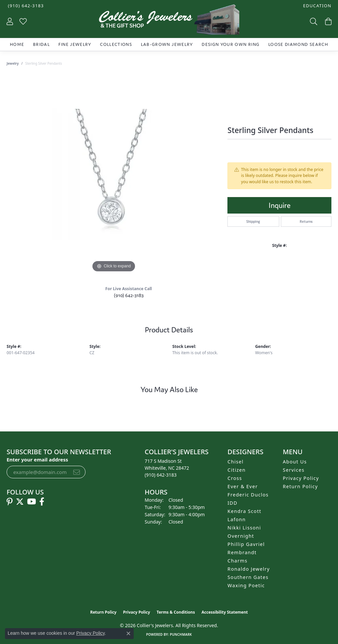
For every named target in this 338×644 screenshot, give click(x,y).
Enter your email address (37, 459)
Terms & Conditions (176, 612)
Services (294, 470)
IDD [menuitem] (232, 503)
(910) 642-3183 (129, 295)
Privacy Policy (301, 478)
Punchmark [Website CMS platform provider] (181, 634)
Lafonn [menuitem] (237, 519)
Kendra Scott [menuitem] (244, 511)
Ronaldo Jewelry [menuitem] (249, 569)
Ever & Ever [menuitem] (243, 486)
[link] (25, 6)
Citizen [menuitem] (237, 470)
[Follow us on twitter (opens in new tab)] (20, 502)
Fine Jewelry (75, 44)
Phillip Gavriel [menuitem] (246, 544)
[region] (114, 175)
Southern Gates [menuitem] (248, 577)
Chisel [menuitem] (236, 462)
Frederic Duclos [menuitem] (248, 495)
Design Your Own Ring (231, 44)
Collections (116, 44)
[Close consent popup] (128, 633)
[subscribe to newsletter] (77, 472)
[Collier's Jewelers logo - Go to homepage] (169, 21)
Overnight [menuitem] (241, 536)
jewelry (13, 63)
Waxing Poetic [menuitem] (246, 585)
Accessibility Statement (224, 612)
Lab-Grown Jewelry (167, 44)
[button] (317, 6)
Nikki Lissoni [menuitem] (244, 528)
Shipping (253, 221)
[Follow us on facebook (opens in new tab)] (42, 502)
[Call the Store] (161, 475)
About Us (295, 462)
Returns (306, 221)
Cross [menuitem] (235, 478)
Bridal (41, 44)
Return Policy (301, 486)
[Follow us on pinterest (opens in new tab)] (10, 502)
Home (17, 44)
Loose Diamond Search (298, 44)
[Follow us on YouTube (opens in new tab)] (32, 502)
